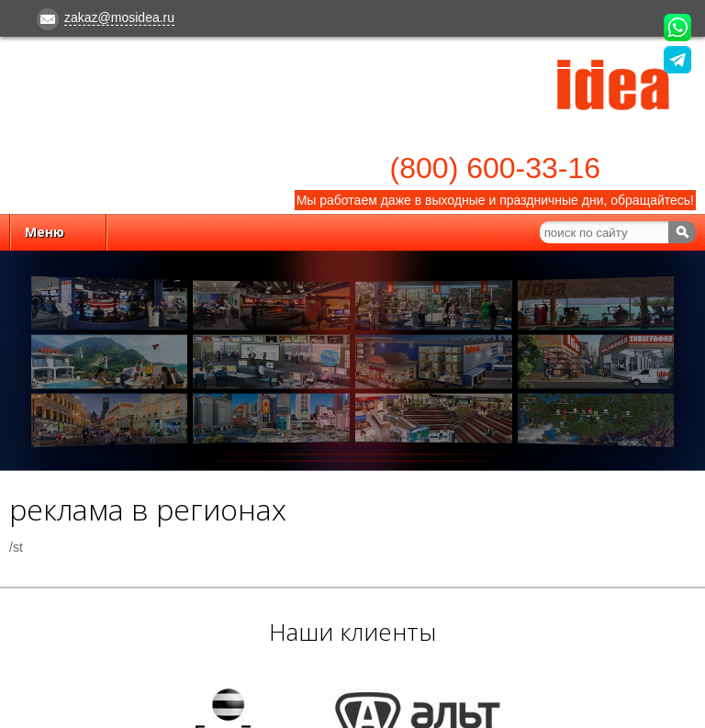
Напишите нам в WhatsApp (677, 28)
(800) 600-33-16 (495, 168)
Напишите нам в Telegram (677, 60)
